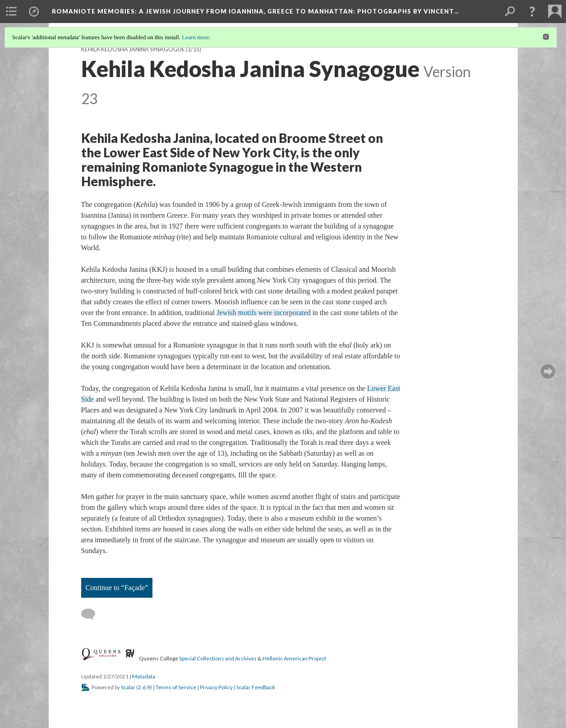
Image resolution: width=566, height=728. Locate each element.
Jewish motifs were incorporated (263, 313)
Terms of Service (176, 687)
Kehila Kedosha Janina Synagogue (133, 49)
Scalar (128, 687)
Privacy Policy (216, 687)
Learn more (195, 37)
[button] (532, 11)
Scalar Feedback (256, 687)
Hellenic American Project (294, 658)
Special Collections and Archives (218, 658)
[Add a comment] (92, 614)
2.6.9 (144, 687)
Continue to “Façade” (117, 588)
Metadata (144, 676)
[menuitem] (11, 11)
